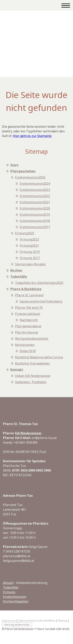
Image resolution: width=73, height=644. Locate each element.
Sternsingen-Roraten (30, 264)
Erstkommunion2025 (30, 177)
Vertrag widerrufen (17, 625)
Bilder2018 (28, 351)
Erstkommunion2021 (35, 202)
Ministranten (25, 345)
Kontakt (17, 370)
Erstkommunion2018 (35, 221)
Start (14, 165)
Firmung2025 (25, 233)
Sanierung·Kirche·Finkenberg (41, 301)
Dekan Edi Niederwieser (33, 376)
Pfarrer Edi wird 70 (29, 308)
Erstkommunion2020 (35, 208)
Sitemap (62, 621)
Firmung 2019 (30, 252)
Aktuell (8, 583)
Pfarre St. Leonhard (29, 295)
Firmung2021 (29, 246)
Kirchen (16, 270)
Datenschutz (26, 621)
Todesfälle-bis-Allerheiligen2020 (39, 283)
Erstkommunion (15, 597)
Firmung (9, 592)
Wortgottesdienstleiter (32, 339)
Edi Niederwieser (28, 433)
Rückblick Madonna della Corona (39, 357)
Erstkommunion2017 (35, 227)
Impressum (9, 621)
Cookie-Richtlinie (45, 621)
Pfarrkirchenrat (26, 332)
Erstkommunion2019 (35, 215)
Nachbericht (29, 320)
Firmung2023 (29, 239)
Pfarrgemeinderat (28, 326)
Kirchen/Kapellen (16, 601)
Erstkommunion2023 (35, 190)
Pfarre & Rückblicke (26, 289)
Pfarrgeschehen (23, 171)
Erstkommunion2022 (35, 196)
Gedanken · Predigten (31, 382)
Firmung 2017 (30, 258)
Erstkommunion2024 (35, 184)
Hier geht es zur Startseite (32, 136)
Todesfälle (19, 277)
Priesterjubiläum (28, 314)
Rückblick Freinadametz (32, 363)
